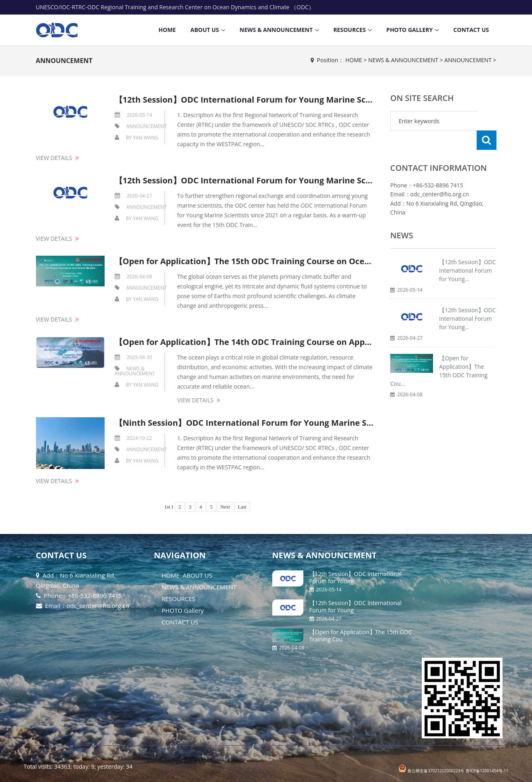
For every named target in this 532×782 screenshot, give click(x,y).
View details (54, 158)
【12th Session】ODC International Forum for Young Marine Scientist (253, 100)
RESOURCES (349, 30)
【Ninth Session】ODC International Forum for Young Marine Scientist (256, 423)
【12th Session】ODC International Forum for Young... (468, 251)
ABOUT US (205, 30)
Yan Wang (146, 138)
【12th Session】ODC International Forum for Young (355, 577)
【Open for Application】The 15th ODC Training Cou (361, 636)
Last (242, 507)
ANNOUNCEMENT (64, 61)
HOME (167, 30)
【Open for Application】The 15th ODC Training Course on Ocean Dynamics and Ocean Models (303, 261)
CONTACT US (471, 30)
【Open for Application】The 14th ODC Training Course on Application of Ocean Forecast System (308, 342)
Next (225, 507)
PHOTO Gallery (409, 30)
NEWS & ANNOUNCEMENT (276, 30)
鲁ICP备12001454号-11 (487, 771)
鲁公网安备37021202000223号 (436, 771)
